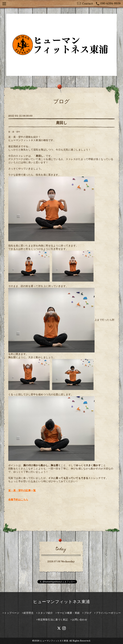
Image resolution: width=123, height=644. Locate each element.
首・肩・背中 (14, 132)
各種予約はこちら (18, 499)
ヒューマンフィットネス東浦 (61, 602)
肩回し (62, 123)
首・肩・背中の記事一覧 (22, 490)
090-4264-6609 (108, 4)
